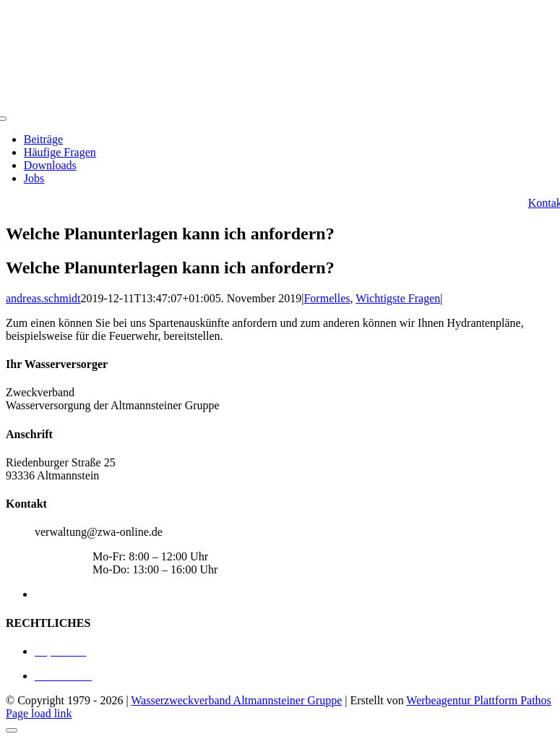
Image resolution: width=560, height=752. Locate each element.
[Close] (12, 730)
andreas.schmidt (43, 298)
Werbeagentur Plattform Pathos (478, 700)
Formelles (327, 298)
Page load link (39, 713)
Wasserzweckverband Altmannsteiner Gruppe (236, 700)
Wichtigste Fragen (398, 298)
